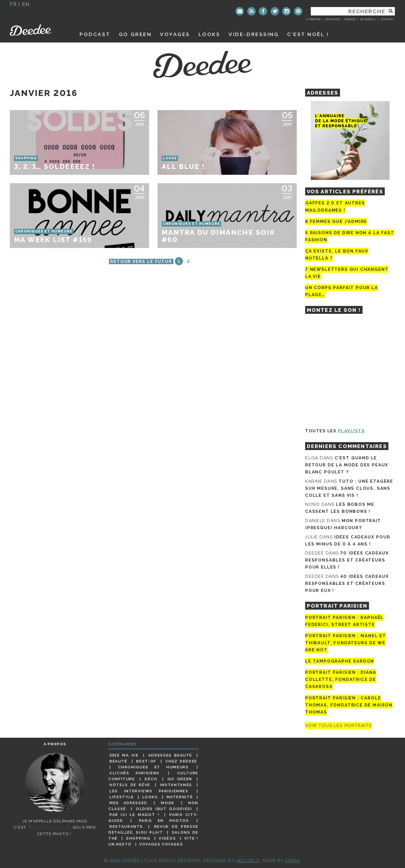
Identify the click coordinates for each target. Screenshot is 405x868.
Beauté (118, 761)
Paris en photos (164, 820)
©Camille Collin (49, 827)
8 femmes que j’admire (336, 222)
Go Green (180, 779)
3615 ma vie (124, 755)
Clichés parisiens (134, 773)
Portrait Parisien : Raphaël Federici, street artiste (344, 621)
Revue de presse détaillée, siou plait (153, 829)
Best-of (146, 761)
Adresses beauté (170, 755)
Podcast (95, 34)
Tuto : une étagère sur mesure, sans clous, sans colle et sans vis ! (349, 488)
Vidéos (167, 838)
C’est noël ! (308, 34)
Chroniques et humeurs (153, 767)
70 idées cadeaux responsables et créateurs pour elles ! (347, 560)
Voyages (175, 34)
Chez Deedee (181, 761)
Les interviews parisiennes (149, 791)
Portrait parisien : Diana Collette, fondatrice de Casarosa (341, 679)
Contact (388, 19)
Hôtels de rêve (130, 785)
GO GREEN (135, 34)
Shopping (138, 838)
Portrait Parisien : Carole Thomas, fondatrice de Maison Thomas (349, 705)
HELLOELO (248, 861)
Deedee (38, 30)
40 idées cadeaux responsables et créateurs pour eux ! (347, 583)
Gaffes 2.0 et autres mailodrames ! (335, 206)
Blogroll (368, 19)
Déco (151, 779)
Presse (350, 19)
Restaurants (126, 826)
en (26, 4)
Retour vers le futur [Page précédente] (141, 261)
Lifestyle (122, 797)
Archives (333, 19)
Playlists (352, 431)
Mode (168, 803)
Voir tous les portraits (338, 726)
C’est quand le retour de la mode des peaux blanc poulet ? (347, 465)
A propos (313, 19)
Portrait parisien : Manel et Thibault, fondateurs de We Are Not (346, 643)
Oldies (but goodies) (164, 809)
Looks (210, 34)
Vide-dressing (254, 34)
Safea (292, 861)
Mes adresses (128, 803)
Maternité (180, 797)
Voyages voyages (161, 844)
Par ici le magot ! (134, 815)
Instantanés (176, 785)
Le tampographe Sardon (340, 661)
